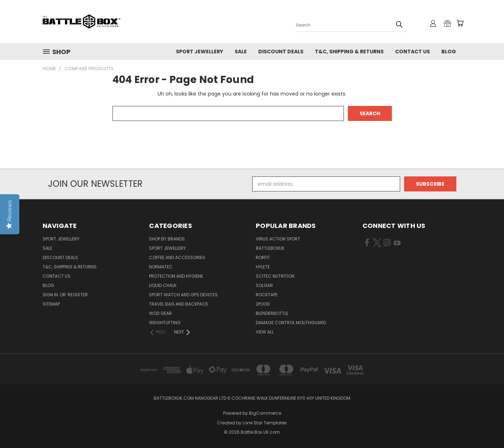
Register (78, 295)
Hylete (263, 267)
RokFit (263, 257)
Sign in (51, 295)
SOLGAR (264, 285)
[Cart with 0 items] (460, 23)
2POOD (263, 304)
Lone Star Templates (265, 423)
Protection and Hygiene (176, 276)
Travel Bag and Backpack (179, 304)
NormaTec (161, 267)
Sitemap (51, 304)
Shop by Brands (167, 239)
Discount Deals (281, 52)
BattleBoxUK (270, 248)
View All (265, 332)
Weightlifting (165, 323)
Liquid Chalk (163, 285)
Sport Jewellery (200, 52)
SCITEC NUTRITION (275, 276)
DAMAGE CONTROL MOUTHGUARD (291, 323)
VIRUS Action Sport (278, 239)
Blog (449, 52)
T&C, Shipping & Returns (349, 52)
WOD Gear (160, 313)
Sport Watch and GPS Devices (183, 295)
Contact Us (412, 52)
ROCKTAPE (267, 295)
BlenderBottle (272, 313)
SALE (241, 52)
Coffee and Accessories (177, 257)
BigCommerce (265, 413)
